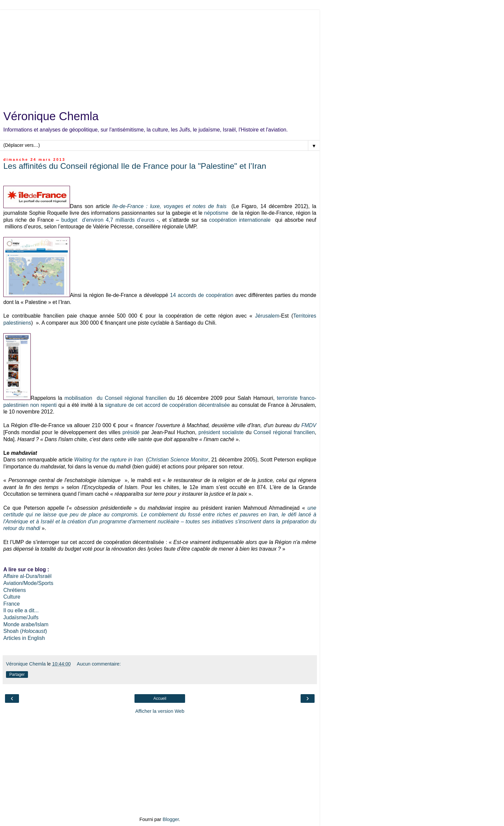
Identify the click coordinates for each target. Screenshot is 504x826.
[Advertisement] (160, 57)
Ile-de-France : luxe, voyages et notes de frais (169, 206)
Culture (12, 597)
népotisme (216, 213)
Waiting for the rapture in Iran (109, 460)
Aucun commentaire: (99, 664)
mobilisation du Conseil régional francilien (115, 398)
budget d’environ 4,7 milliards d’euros (108, 220)
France (11, 604)
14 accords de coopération (202, 295)
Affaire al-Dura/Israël (27, 576)
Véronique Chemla (51, 116)
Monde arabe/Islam (26, 624)
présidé (131, 432)
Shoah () (25, 631)
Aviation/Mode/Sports (28, 583)
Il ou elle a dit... (21, 610)
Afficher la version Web (160, 711)
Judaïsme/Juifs (21, 617)
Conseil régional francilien (284, 432)
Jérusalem (267, 316)
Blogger (171, 819)
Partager (17, 675)
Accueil (160, 698)
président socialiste (221, 432)
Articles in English (24, 638)
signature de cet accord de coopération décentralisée (167, 405)
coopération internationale (240, 220)
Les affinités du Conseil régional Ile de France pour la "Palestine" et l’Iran (135, 166)
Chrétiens (15, 590)
